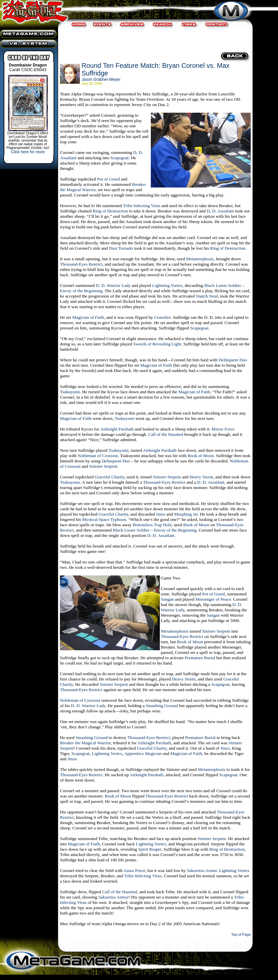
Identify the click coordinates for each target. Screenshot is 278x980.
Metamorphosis (200, 259)
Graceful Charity (109, 477)
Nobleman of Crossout (98, 456)
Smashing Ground (162, 706)
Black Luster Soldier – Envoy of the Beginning (155, 530)
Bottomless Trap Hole (152, 525)
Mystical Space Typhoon (104, 519)
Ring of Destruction (110, 211)
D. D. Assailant (220, 211)
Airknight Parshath (117, 429)
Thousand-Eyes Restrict (81, 264)
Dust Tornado (121, 248)
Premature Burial (200, 658)
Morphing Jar (186, 514)
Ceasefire (162, 317)
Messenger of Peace (213, 599)
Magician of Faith (88, 317)
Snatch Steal (207, 296)
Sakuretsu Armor (202, 870)
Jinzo (161, 514)
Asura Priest (135, 870)
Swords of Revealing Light (157, 344)
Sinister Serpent (103, 466)
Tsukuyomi (70, 392)
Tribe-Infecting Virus (142, 206)
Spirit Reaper (150, 849)
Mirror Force (223, 429)
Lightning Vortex (167, 285)
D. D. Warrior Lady (113, 285)
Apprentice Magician (143, 753)
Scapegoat (120, 158)
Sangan (167, 599)
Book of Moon (201, 456)
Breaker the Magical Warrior (85, 743)
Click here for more (28, 152)
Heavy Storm (201, 477)
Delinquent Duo (233, 360)
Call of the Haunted (166, 434)
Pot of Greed (109, 179)
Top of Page (241, 934)
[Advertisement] (154, 40)
